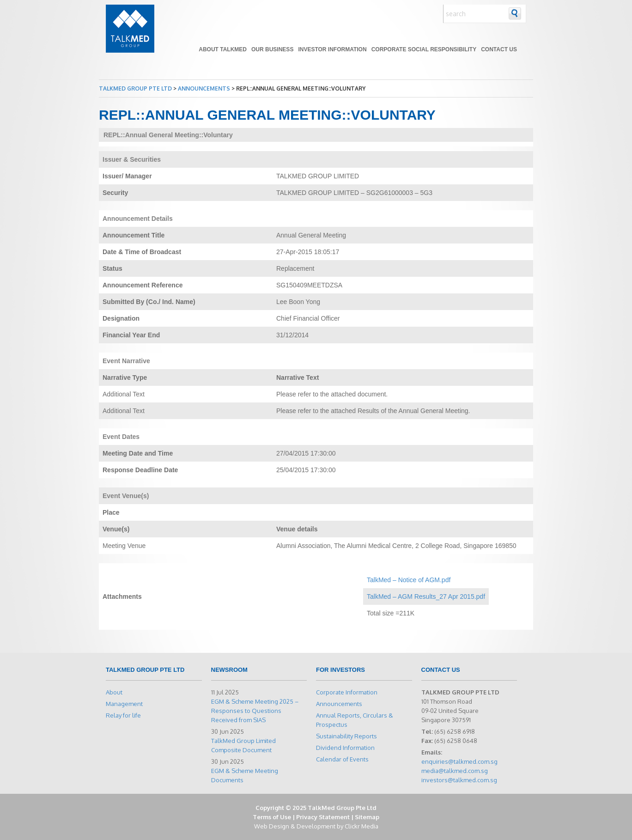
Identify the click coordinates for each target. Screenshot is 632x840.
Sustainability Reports (346, 736)
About (114, 692)
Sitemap (367, 817)
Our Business (272, 49)
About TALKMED (223, 49)
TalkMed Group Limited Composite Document (243, 745)
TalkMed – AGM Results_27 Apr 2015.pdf (426, 597)
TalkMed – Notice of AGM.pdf (409, 580)
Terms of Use (272, 817)
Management (124, 704)
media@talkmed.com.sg (455, 771)
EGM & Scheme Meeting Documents (245, 775)
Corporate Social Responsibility (424, 49)
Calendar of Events (342, 759)
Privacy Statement (323, 817)
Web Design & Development (295, 826)
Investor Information (332, 49)
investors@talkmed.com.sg (459, 780)
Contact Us (499, 49)
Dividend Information (345, 748)
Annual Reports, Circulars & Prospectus (355, 720)
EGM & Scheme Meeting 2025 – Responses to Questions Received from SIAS (255, 711)
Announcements (339, 704)
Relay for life (123, 715)
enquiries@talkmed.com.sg (459, 761)
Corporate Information (347, 692)
